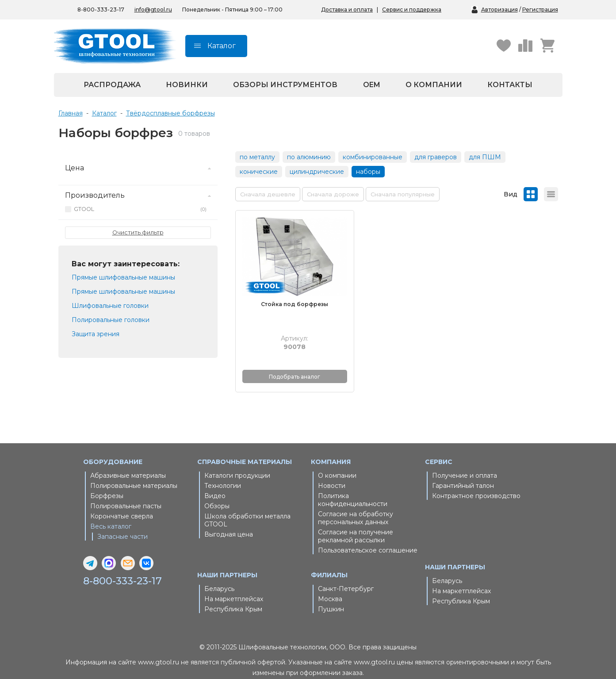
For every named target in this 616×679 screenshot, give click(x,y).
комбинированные (373, 157)
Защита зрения (96, 334)
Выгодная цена (229, 522)
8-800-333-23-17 (125, 568)
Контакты (510, 85)
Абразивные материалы (128, 463)
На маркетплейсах (234, 587)
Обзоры (217, 494)
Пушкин (331, 597)
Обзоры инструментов (285, 85)
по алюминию (309, 157)
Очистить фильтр (138, 232)
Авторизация (499, 10)
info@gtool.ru (153, 10)
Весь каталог (111, 514)
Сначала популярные (403, 194)
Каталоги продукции (237, 463)
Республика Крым (233, 597)
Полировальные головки (111, 320)
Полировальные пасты (126, 494)
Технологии (223, 473)
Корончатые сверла (122, 504)
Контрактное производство (476, 483)
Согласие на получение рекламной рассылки (356, 524)
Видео (215, 483)
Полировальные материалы (134, 473)
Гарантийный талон (463, 473)
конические (259, 172)
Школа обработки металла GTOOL (247, 508)
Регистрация (540, 10)
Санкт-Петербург (346, 576)
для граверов (436, 157)
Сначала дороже (333, 194)
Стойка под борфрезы (287, 292)
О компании (434, 85)
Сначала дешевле (268, 194)
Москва (330, 587)
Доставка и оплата (347, 10)
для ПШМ (485, 157)
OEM (372, 85)
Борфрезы (107, 483)
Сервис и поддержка (412, 10)
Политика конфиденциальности (353, 487)
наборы (368, 172)
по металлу (257, 157)
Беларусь (219, 576)
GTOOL (140, 209)
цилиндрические (317, 172)
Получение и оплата (465, 463)
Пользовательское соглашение (368, 538)
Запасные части (122, 524)
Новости (332, 473)
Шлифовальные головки (110, 306)
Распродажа (112, 85)
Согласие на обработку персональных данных (356, 506)
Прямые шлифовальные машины (123, 277)
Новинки (187, 85)
